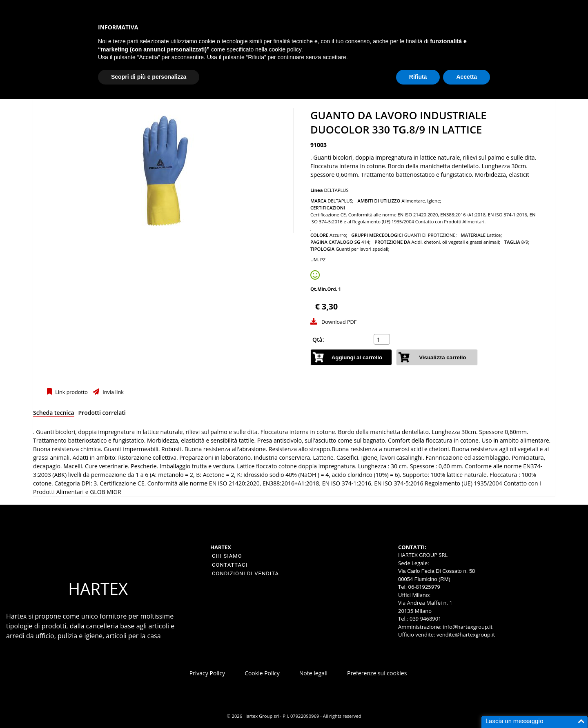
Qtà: (318, 340)
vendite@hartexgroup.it (466, 634)
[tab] (54, 414)
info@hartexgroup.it (467, 627)
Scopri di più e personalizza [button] (149, 77)
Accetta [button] (467, 77)
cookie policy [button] (285, 49)
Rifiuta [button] (418, 77)
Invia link (112, 392)
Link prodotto (71, 392)
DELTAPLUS (336, 190)
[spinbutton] (383, 339)
